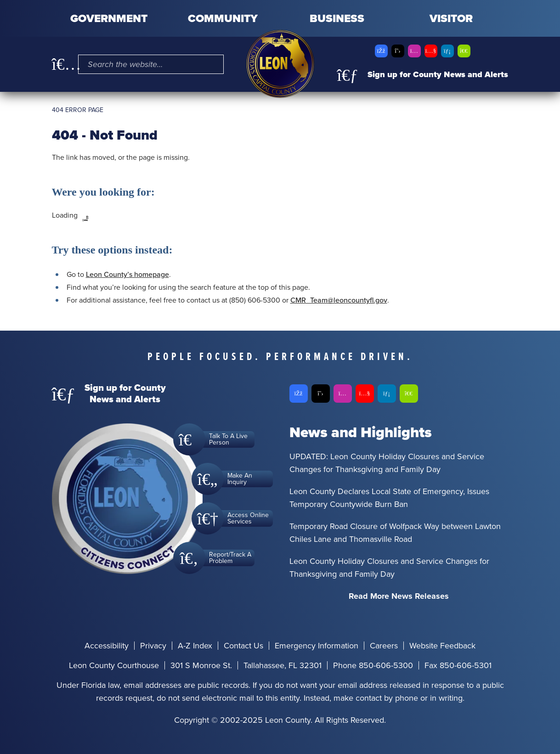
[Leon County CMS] (280, 64)
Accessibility (107, 646)
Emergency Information (317, 646)
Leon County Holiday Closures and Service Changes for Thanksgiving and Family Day (389, 568)
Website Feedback (442, 646)
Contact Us (243, 646)
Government (109, 18)
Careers (384, 646)
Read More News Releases (399, 596)
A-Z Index (195, 646)
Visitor (451, 18)
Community (223, 18)
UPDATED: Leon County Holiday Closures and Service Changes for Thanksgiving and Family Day (387, 463)
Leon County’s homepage (127, 274)
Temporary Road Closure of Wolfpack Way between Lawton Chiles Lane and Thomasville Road (395, 533)
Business (337, 18)
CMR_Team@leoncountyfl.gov (339, 300)
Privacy (153, 646)
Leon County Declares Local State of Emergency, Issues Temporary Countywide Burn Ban (389, 498)
